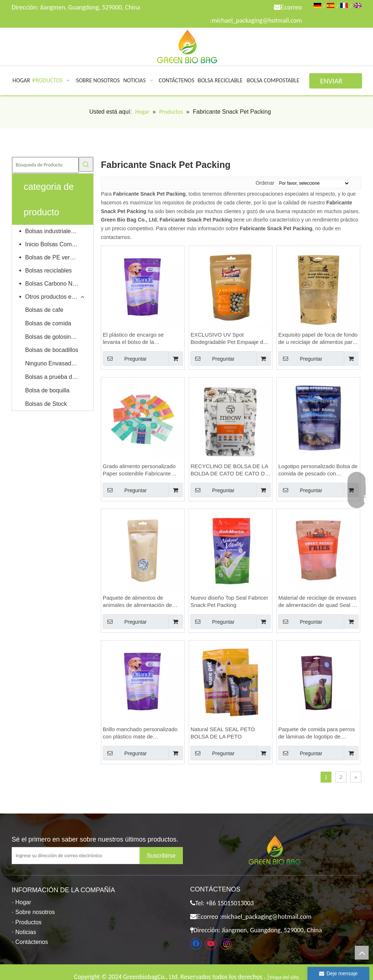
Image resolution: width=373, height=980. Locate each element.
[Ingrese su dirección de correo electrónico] (81, 856)
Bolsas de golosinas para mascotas (56, 337)
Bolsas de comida (48, 323)
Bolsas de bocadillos (52, 350)
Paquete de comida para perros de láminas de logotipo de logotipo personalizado (317, 733)
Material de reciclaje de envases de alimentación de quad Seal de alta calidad (318, 602)
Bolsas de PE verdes (52, 257)
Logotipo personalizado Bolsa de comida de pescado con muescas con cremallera (318, 470)
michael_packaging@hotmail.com (257, 20)
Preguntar (125, 358)
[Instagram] (226, 944)
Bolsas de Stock (46, 404)
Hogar (23, 902)
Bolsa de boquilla (47, 390)
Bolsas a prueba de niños (56, 377)
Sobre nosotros (35, 912)
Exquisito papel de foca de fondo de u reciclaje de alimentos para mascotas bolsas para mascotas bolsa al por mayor (318, 339)
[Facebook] (196, 944)
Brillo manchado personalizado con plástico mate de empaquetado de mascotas (140, 733)
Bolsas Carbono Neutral (56, 284)
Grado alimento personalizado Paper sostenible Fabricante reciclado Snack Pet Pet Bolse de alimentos (139, 470)
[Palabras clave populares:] (86, 164)
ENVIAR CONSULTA (336, 83)
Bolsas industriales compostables (56, 231)
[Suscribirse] (161, 856)
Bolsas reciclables (48, 271)
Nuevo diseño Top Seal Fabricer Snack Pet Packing (229, 601)
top (362, 953)
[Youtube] (211, 944)
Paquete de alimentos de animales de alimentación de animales (137, 602)
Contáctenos (32, 942)
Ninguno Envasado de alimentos (56, 363)
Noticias (26, 932)
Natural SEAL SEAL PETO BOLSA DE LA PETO (223, 733)
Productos (28, 922)
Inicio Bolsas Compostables (56, 244)
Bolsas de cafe (44, 310)
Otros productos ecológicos (56, 297)
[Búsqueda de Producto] (45, 165)
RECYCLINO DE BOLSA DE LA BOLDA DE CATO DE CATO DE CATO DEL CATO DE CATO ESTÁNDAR (229, 470)
